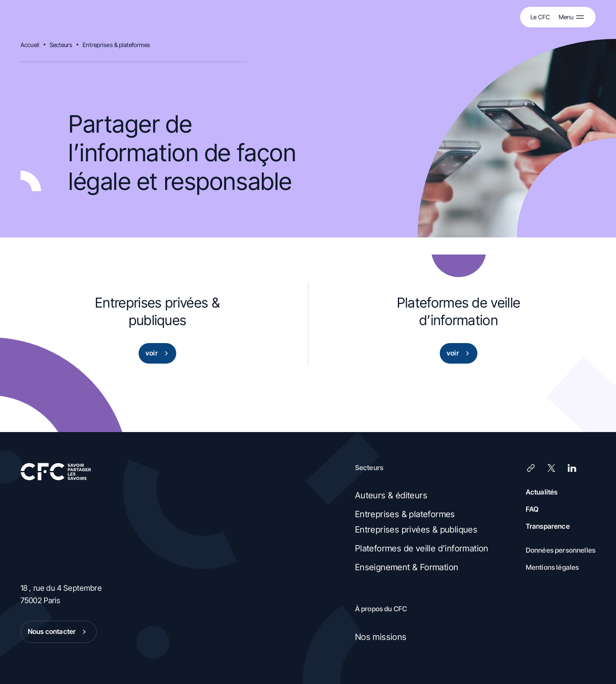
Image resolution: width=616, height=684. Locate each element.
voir (158, 353)
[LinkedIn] (572, 468)
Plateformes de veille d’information (422, 548)
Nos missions (381, 637)
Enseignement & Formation (407, 567)
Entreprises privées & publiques (416, 530)
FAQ (532, 509)
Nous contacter (59, 632)
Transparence (548, 526)
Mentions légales (552, 567)
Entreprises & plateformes (117, 45)
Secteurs (61, 45)
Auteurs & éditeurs (391, 495)
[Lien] (531, 468)
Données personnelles (561, 550)
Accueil (30, 45)
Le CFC (540, 17)
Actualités (542, 492)
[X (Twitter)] (551, 468)
